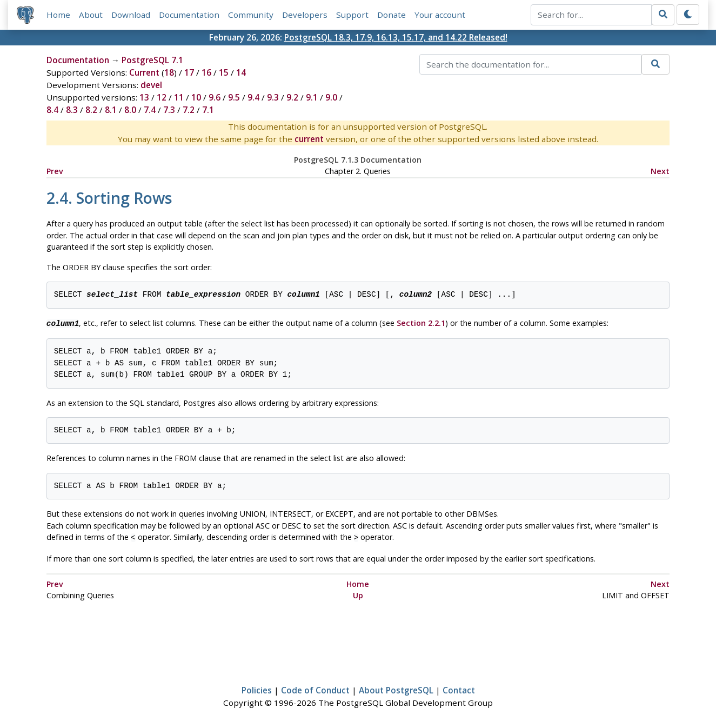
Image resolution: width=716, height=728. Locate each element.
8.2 (91, 110)
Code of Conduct (315, 688)
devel (151, 85)
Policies (257, 688)
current (309, 139)
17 (189, 72)
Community (251, 15)
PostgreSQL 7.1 (152, 60)
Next (660, 171)
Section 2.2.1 (421, 323)
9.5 (234, 97)
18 (169, 72)
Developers (305, 15)
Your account (440, 15)
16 (206, 72)
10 (196, 97)
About (91, 15)
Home (58, 15)
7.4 (150, 110)
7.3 (169, 110)
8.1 (111, 110)
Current (144, 72)
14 (241, 72)
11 (179, 97)
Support (352, 15)
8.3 (72, 110)
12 (162, 97)
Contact (459, 688)
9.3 (273, 97)
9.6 (215, 97)
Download (131, 15)
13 (144, 97)
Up (358, 593)
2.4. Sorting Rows (109, 198)
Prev (55, 171)
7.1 (208, 110)
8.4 (52, 110)
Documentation (189, 15)
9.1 (312, 97)
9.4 (253, 97)
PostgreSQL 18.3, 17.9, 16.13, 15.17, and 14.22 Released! (396, 37)
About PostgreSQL (396, 688)
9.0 (331, 97)
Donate (392, 15)
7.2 (189, 110)
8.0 (130, 110)
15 (224, 72)
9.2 (292, 97)
